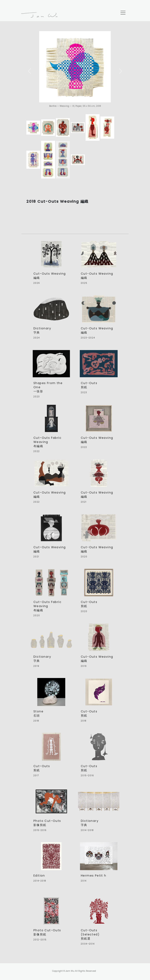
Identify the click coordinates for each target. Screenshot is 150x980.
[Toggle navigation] (123, 13)
